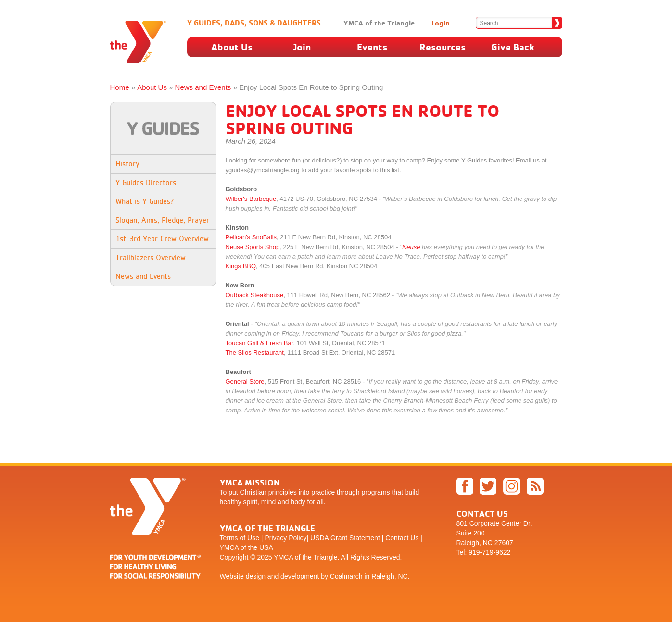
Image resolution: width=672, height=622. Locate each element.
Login (441, 23)
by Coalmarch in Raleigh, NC (364, 576)
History (127, 164)
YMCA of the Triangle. (306, 557)
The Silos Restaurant (255, 353)
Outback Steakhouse (255, 295)
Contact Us (402, 538)
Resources (443, 47)
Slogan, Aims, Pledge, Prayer (162, 220)
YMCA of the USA (247, 547)
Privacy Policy (285, 538)
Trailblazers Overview (151, 257)
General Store (245, 381)
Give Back (513, 47)
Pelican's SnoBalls (251, 237)
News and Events (203, 87)
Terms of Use (240, 538)
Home (120, 87)
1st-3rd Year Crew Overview (162, 239)
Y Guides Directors (146, 182)
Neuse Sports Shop (253, 247)
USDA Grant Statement (345, 538)
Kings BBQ (241, 266)
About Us (232, 47)
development (300, 576)
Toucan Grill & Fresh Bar (260, 343)
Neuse (411, 247)
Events (372, 47)
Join (302, 47)
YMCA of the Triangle (379, 23)
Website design (243, 576)
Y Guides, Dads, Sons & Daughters (254, 23)
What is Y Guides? (145, 201)
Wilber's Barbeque (251, 199)
